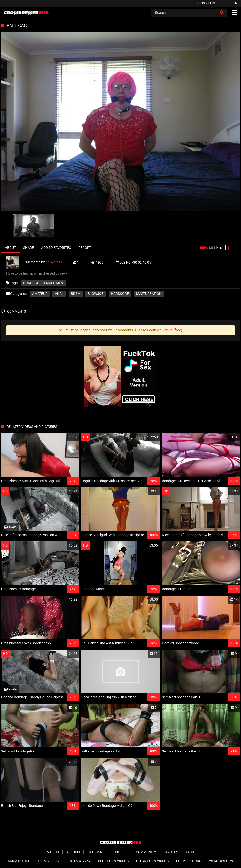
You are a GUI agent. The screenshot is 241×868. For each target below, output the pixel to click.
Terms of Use (49, 861)
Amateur (40, 294)
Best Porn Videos (113, 861)
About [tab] (10, 248)
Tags (190, 852)
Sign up (214, 3)
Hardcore (120, 294)
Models (122, 852)
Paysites (171, 852)
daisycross (54, 262)
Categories (97, 852)
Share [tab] (29, 248)
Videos (53, 852)
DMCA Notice (19, 861)
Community (146, 852)
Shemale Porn (189, 861)
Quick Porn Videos (152, 861)
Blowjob (96, 294)
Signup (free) (172, 330)
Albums (73, 852)
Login (201, 3)
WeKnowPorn (221, 861)
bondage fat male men (43, 283)
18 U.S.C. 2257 (79, 861)
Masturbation (149, 294)
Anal (59, 294)
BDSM (76, 294)
